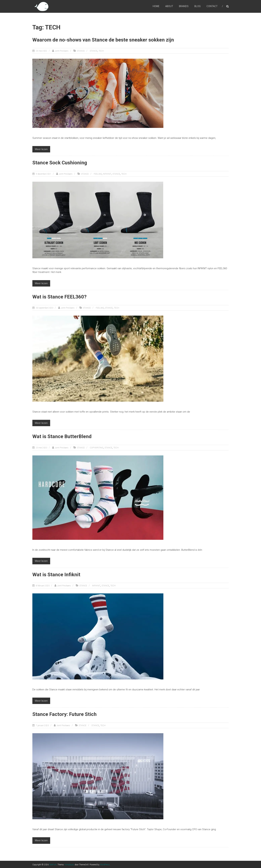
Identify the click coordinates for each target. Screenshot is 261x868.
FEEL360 (98, 174)
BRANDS (184, 7)
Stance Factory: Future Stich (65, 714)
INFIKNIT (107, 174)
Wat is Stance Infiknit (57, 574)
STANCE (81, 51)
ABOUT (169, 7)
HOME (156, 7)
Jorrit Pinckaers (62, 51)
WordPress (105, 864)
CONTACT (212, 7)
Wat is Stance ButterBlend (62, 436)
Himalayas (69, 864)
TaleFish (53, 864)
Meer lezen (41, 149)
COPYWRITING (97, 447)
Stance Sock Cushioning (60, 163)
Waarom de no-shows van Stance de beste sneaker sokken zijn (104, 40)
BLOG (198, 7)
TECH (101, 51)
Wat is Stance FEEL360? (60, 297)
